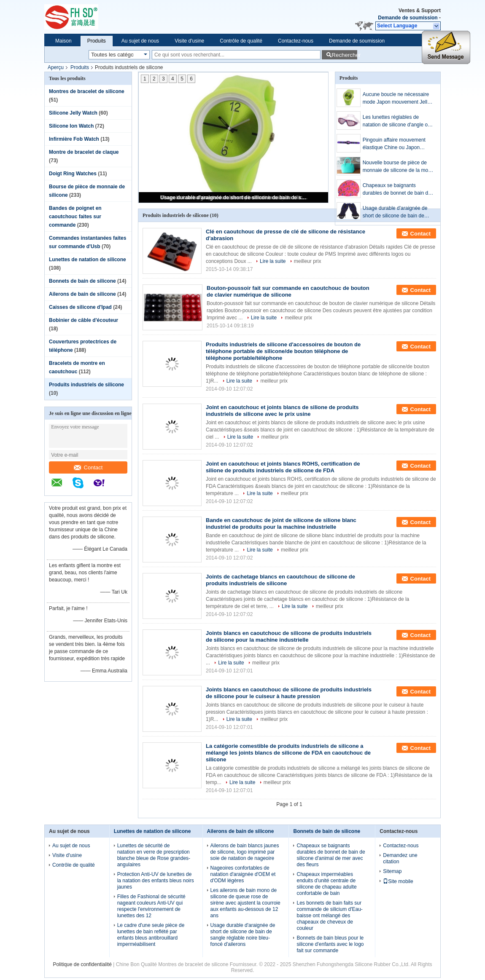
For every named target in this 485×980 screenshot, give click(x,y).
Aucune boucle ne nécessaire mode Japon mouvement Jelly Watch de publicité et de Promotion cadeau (396, 99)
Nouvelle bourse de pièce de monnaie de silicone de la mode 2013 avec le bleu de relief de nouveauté (398, 167)
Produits (97, 41)
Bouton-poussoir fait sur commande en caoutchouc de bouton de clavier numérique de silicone (288, 291)
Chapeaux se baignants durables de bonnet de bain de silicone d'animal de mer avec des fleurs (397, 190)
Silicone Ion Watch (71, 126)
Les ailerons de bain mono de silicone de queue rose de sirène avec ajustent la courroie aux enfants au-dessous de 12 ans (245, 903)
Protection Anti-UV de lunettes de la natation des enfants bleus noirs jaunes (156, 881)
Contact (88, 467)
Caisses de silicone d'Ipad (80, 307)
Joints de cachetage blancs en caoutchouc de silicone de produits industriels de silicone (280, 580)
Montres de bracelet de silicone (87, 91)
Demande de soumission (408, 18)
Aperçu (56, 67)
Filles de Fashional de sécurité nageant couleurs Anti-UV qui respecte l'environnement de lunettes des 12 (151, 906)
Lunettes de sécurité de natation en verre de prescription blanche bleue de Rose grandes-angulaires (154, 855)
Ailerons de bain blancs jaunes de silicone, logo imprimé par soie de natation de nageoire (245, 852)
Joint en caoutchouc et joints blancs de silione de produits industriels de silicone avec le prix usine (282, 411)
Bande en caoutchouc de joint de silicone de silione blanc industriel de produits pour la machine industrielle (281, 523)
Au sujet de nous (140, 41)
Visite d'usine (189, 41)
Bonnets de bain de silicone (82, 281)
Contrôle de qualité (241, 41)
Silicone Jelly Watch (73, 113)
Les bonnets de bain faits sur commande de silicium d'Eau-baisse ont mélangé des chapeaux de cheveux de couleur (329, 916)
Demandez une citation (400, 858)
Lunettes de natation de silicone (88, 260)
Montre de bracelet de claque (84, 152)
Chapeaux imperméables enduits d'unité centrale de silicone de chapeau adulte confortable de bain (326, 884)
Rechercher (344, 55)
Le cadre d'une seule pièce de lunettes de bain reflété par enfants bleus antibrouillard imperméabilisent (151, 935)
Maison (63, 41)
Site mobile (398, 881)
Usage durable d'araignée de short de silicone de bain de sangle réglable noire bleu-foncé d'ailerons (234, 198)
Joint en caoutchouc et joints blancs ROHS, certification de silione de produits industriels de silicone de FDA (283, 467)
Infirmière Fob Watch (74, 139)
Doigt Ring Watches (73, 174)
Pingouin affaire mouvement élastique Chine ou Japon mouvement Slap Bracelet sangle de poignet (394, 144)
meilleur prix (308, 261)
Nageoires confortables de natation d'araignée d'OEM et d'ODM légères (243, 874)
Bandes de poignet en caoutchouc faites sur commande (75, 217)
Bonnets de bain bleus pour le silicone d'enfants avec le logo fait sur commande (330, 944)
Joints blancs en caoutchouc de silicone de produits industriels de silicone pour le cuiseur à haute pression (289, 693)
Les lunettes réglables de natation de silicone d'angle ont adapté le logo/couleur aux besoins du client (397, 121)
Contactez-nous (296, 41)
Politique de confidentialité (82, 964)
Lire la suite (273, 261)
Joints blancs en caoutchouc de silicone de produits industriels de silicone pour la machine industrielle (289, 636)
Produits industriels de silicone (86, 385)
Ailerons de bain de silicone (82, 294)
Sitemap (392, 871)
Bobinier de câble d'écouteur (84, 320)
